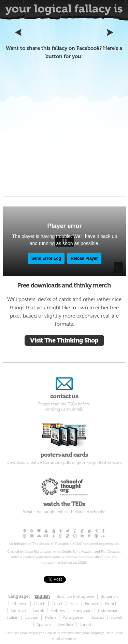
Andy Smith (62, 552)
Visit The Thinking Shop (64, 340)
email (77, 409)
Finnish (91, 604)
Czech (40, 604)
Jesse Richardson (38, 552)
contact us (64, 387)
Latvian (32, 617)
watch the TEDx (64, 490)
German (18, 611)
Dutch (58, 604)
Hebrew (58, 611)
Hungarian (82, 611)
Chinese (20, 604)
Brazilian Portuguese (75, 596)
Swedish (65, 625)
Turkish (86, 625)
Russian (97, 617)
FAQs (72, 404)
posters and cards (64, 439)
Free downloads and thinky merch (64, 285)
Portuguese (73, 617)
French (111, 604)
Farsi (74, 604)
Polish (51, 617)
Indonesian (108, 611)
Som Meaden (83, 552)
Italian (13, 617)
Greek (38, 611)
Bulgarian (109, 596)
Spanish (44, 625)
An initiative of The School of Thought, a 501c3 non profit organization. (64, 544)
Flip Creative (111, 552)
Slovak (116, 617)
